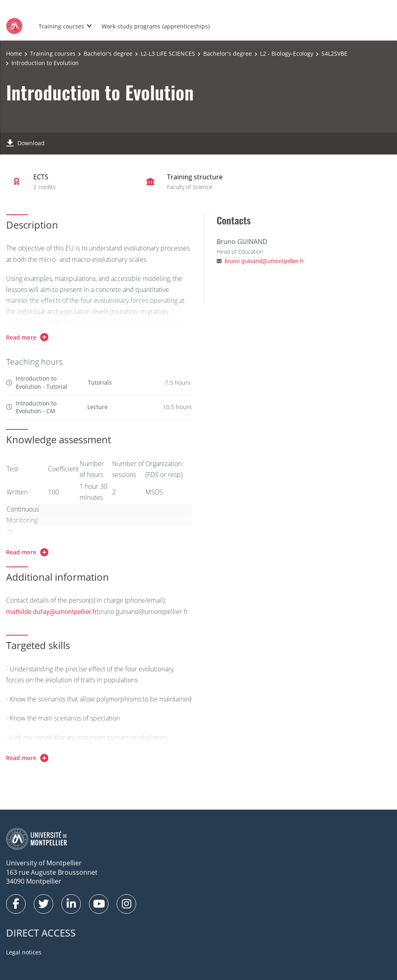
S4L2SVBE (334, 53)
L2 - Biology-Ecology (287, 53)
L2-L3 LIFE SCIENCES (168, 53)
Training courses (61, 26)
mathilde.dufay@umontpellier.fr (51, 612)
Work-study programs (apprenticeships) (156, 26)
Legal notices (24, 952)
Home (14, 53)
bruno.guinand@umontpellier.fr (264, 261)
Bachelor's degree (108, 53)
